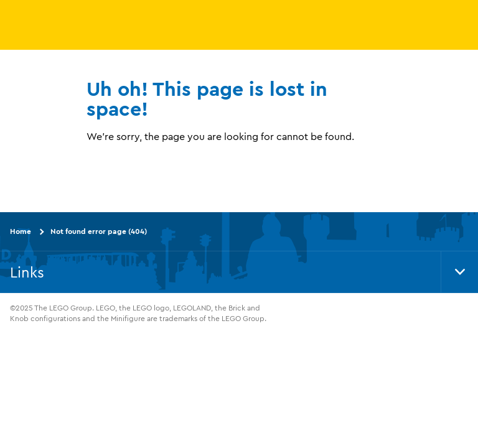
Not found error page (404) (99, 231)
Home (21, 231)
